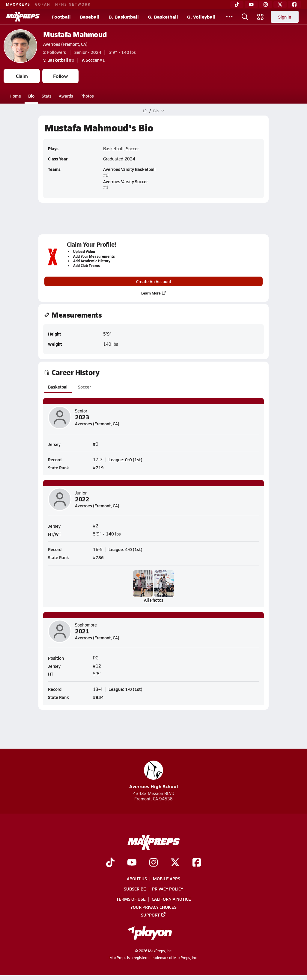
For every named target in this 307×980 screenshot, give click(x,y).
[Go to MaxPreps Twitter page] (175, 863)
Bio (31, 96)
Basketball (58, 387)
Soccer (84, 387)
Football (61, 17)
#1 (93, 60)
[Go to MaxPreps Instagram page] (153, 863)
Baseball (90, 17)
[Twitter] (280, 4)
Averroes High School (154, 775)
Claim (22, 76)
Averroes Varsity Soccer (125, 181)
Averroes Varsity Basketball (129, 169)
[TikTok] (237, 4)
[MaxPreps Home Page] (145, 111)
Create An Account (154, 281)
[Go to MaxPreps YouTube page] (132, 863)
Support (153, 915)
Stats (47, 96)
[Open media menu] (261, 17)
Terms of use (131, 899)
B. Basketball (124, 17)
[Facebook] (294, 4)
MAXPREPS (18, 4)
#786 (98, 557)
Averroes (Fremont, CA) (65, 44)
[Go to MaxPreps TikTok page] (110, 863)
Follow (60, 76)
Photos (87, 96)
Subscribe (135, 889)
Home (15, 96)
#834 (98, 697)
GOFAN (43, 4)
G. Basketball (163, 17)
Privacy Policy (168, 889)
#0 (59, 60)
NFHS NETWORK (73, 4)
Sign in (285, 17)
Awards (66, 96)
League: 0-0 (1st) (125, 459)
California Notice (171, 899)
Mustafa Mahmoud (75, 34)
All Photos (154, 600)
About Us (137, 879)
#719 (98, 468)
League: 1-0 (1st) (125, 689)
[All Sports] (229, 17)
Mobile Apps (167, 879)
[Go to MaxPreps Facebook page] (197, 863)
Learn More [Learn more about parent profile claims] (154, 293)
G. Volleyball (201, 17)
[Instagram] (266, 4)
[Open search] (245, 17)
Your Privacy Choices (153, 907)
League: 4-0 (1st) (125, 549)
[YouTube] (251, 4)
